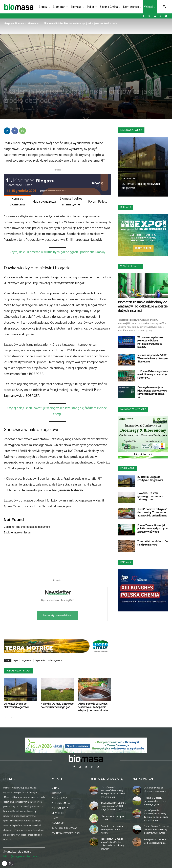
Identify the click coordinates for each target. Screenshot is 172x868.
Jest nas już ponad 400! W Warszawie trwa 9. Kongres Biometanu (153, 359)
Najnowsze (143, 779)
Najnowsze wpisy (131, 130)
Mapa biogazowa (44, 202)
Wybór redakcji (130, 266)
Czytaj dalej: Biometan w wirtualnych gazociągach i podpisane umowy (58, 252)
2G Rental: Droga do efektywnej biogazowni (16, 706)
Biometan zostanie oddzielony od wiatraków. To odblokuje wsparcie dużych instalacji (143, 306)
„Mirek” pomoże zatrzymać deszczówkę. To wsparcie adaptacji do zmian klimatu (93, 707)
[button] (164, 7)
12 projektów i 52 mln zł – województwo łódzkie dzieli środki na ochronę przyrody (113, 844)
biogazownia (26, 661)
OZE (24, 84)
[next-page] (11, 717)
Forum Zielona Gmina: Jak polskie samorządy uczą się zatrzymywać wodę (152, 529)
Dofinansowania (106, 779)
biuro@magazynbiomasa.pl (22, 856)
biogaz (15, 661)
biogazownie (40, 661)
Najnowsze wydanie (133, 409)
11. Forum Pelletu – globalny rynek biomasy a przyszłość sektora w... (153, 375)
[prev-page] (6, 717)
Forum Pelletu (98, 202)
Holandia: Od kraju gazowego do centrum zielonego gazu (57, 706)
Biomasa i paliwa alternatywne (71, 202)
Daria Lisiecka (14, 109)
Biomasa (77, 7)
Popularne (127, 468)
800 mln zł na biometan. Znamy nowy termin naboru (113, 830)
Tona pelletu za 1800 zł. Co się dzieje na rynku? (153, 543)
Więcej (150, 7)
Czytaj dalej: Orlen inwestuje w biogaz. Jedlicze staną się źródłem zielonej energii (57, 411)
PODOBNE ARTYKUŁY (18, 671)
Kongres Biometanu (17, 202)
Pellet (92, 7)
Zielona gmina (110, 7)
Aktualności (34, 24)
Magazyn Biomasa (14, 24)
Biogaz (45, 7)
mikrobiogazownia (55, 661)
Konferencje (132, 7)
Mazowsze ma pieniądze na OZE (113, 818)
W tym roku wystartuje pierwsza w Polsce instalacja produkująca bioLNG (150, 342)
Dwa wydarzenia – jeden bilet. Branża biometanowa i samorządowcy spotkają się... (153, 392)
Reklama (126, 207)
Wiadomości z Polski (36, 84)
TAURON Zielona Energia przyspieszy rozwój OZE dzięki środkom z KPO (113, 806)
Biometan (60, 7)
